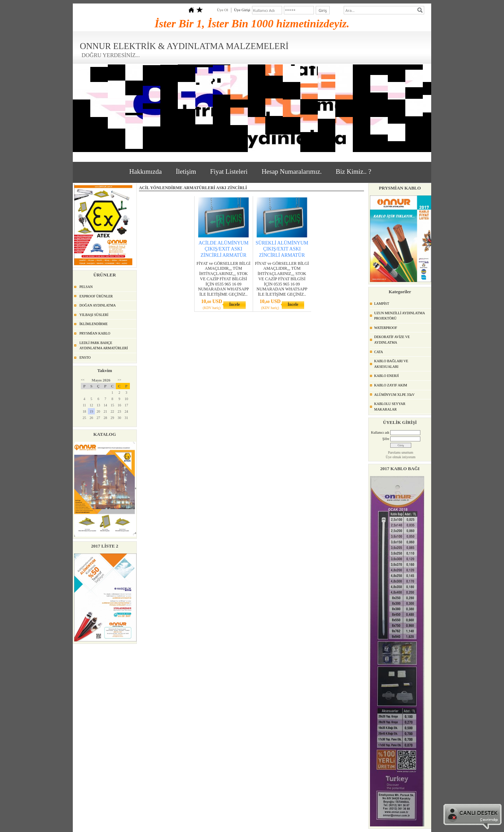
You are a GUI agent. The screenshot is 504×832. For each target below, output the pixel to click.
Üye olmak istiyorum (401, 457)
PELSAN (86, 287)
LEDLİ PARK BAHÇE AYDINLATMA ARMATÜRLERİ (104, 346)
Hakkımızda (145, 171)
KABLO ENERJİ (386, 376)
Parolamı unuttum (401, 452)
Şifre (386, 439)
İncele (235, 304)
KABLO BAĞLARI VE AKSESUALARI (391, 364)
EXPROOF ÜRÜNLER (96, 296)
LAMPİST (382, 304)
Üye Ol (223, 10)
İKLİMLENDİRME (94, 324)
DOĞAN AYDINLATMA (98, 305)
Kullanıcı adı (380, 432)
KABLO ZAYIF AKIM (391, 385)
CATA (379, 352)
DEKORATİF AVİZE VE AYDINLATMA (392, 340)
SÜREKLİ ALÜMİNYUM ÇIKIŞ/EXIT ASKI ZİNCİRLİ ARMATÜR (282, 249)
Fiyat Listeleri (229, 171)
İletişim (186, 171)
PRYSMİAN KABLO (95, 333)
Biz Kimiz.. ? (353, 171)
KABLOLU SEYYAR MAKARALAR (390, 407)
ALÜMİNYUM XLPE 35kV (394, 395)
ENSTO (85, 357)
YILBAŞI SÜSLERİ (94, 315)
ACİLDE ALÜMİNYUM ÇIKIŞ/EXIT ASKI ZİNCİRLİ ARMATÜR (223, 249)
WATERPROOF (386, 328)
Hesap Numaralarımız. (292, 171)
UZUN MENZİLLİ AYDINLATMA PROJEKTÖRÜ (400, 316)
